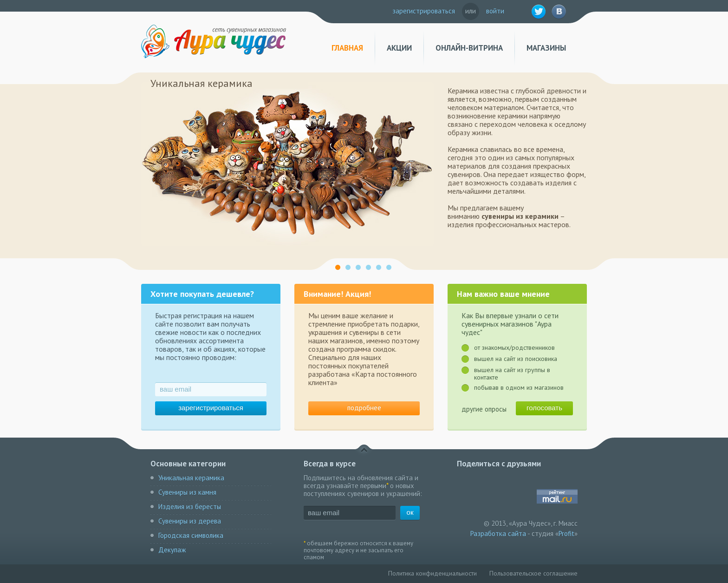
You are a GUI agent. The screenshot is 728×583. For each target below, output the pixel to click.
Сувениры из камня (187, 492)
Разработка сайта (498, 534)
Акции (399, 48)
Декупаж (172, 550)
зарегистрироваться (424, 11)
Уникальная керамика (191, 478)
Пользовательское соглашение (533, 573)
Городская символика (191, 535)
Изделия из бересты (190, 507)
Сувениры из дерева (190, 521)
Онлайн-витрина (469, 48)
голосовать (544, 408)
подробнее (364, 408)
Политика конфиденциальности (432, 573)
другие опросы (484, 409)
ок (410, 512)
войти (495, 11)
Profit (566, 534)
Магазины (546, 48)
